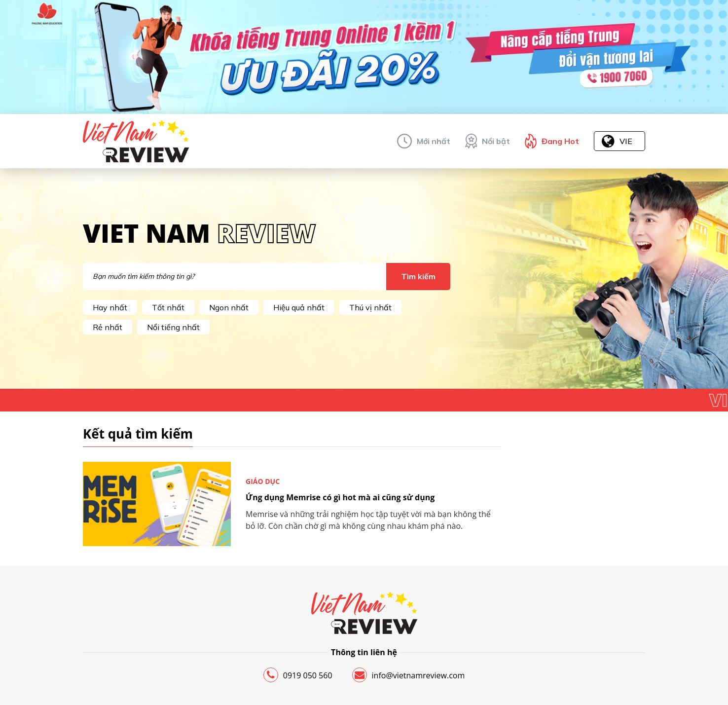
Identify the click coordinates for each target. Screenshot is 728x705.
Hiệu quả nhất (299, 307)
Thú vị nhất (370, 307)
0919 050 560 (298, 675)
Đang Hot (560, 141)
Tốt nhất (168, 307)
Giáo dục (263, 481)
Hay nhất (110, 307)
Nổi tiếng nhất (173, 327)
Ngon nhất (229, 307)
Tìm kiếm (418, 276)
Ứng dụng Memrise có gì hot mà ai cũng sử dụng (340, 497)
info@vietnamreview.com (409, 675)
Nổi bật (496, 141)
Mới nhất (434, 141)
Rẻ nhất (108, 327)
